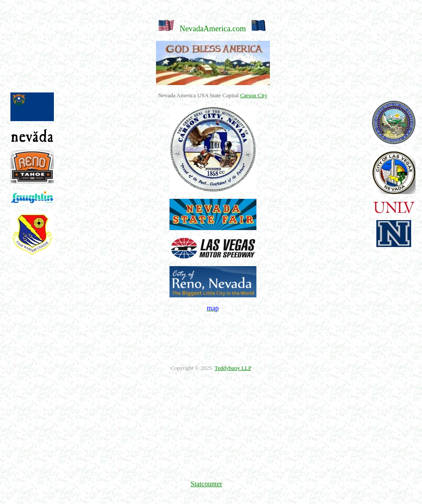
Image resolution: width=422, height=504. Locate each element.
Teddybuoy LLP (233, 368)
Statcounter (207, 484)
